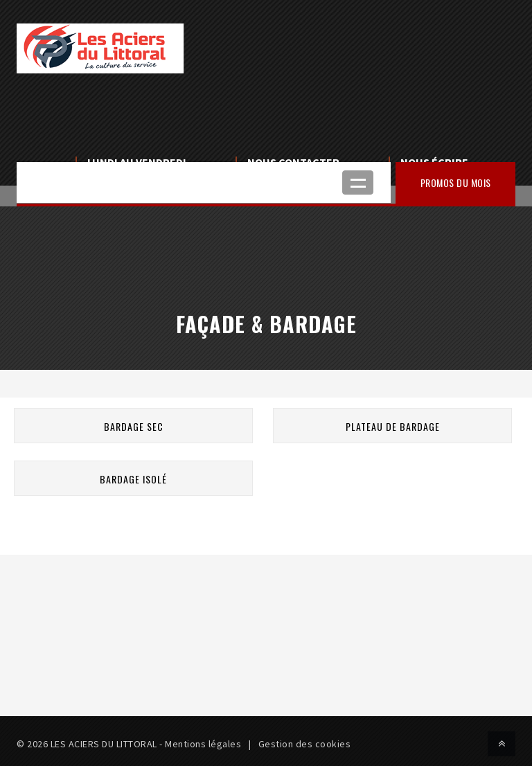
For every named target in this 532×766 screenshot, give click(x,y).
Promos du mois (456, 182)
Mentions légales (203, 744)
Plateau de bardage (393, 426)
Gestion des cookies (305, 744)
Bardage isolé (133, 479)
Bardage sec (134, 426)
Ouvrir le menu (358, 182)
